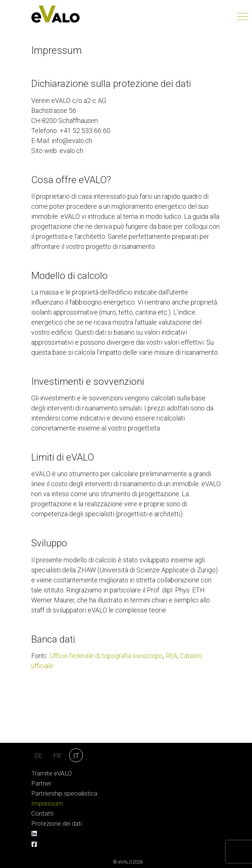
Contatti (42, 814)
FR (57, 756)
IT (76, 756)
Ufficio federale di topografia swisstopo (106, 656)
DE (38, 756)
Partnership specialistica (64, 794)
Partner (41, 784)
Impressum (47, 804)
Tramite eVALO (51, 773)
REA (171, 656)
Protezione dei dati (56, 824)
